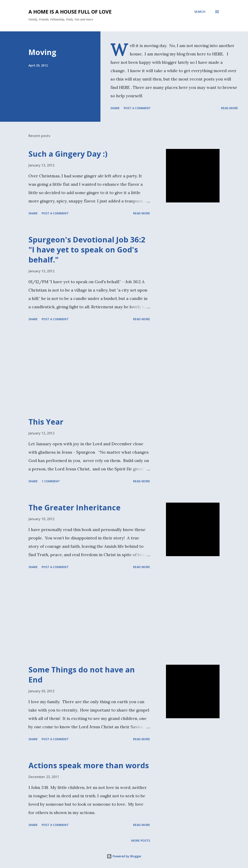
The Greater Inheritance (75, 508)
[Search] (200, 12)
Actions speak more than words (89, 765)
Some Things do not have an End (82, 675)
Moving (42, 52)
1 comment (51, 481)
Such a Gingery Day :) (68, 154)
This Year (46, 422)
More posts (141, 840)
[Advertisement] (99, 370)
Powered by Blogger (124, 856)
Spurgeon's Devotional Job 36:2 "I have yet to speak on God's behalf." (87, 250)
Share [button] (115, 108)
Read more (229, 108)
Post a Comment (137, 108)
